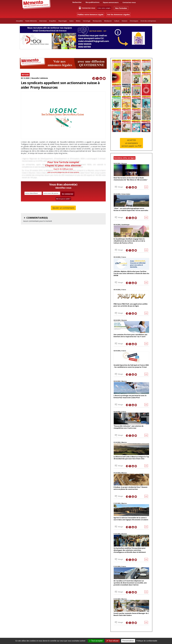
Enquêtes (53, 21)
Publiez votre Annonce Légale (90, 14)
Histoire (125, 21)
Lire (146, 187)
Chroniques (134, 21)
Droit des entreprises (148, 21)
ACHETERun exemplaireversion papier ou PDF (131, 143)
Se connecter (68, 194)
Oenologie (87, 21)
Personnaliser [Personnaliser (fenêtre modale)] (128, 641)
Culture (117, 21)
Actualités (20, 21)
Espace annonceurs (111, 2)
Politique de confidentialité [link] (147, 641)
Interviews (43, 21)
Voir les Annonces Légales (118, 14)
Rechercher (75, 2)
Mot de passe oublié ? (63, 199)
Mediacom (108, 21)
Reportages (63, 21)
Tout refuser (113, 641)
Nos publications (93, 2)
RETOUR (25, 75)
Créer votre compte (104, 8)
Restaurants (97, 21)
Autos (71, 21)
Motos (78, 21)
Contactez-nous (129, 2)
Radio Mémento (31, 21)
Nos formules (121, 8)
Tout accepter (96, 641)
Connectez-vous (87, 8)
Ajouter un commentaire (63, 208)
